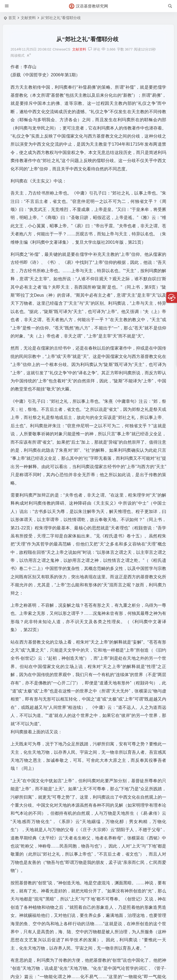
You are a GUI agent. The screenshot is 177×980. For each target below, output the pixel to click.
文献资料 (28, 18)
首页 (12, 18)
